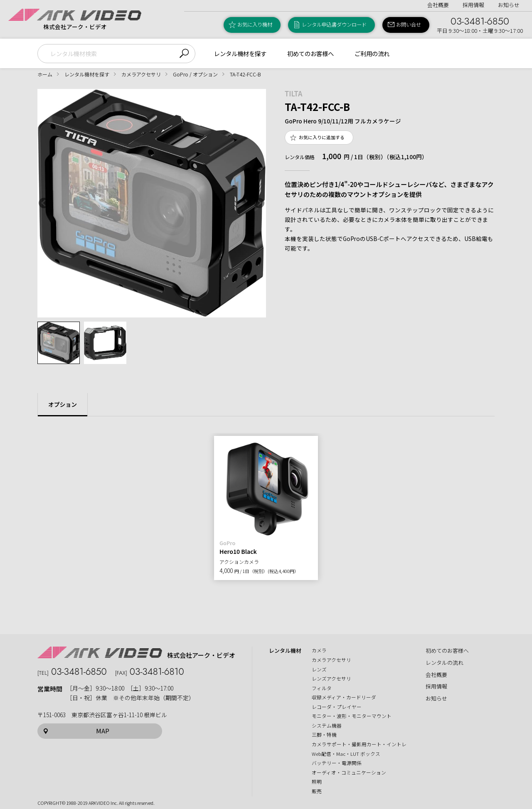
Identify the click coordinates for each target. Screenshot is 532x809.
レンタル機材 (285, 651)
